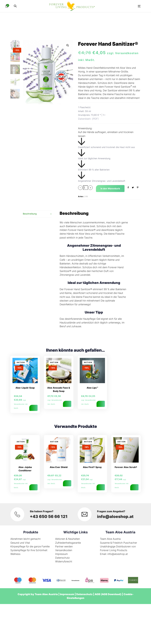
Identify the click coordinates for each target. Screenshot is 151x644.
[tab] (37, 214)
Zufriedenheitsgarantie (68, 543)
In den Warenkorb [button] (33, 408)
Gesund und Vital (20, 543)
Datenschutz (62, 558)
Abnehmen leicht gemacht (25, 539)
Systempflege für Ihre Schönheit (29, 550)
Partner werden (64, 546)
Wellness (15, 554)
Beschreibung (30, 214)
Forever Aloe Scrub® (126, 467)
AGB (97, 594)
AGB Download (111, 594)
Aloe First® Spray (92, 467)
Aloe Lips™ (92, 388)
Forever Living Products (114, 550)
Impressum (61, 554)
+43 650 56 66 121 (49, 516)
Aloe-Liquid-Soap (25, 388)
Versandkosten (64, 550)
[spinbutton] (85, 188)
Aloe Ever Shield (59, 467)
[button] (15, 6)
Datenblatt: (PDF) (88, 119)
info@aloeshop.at (116, 516)
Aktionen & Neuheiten (68, 539)
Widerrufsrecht (64, 561)
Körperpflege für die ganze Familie (30, 546)
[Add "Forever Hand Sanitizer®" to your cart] (110, 189)
